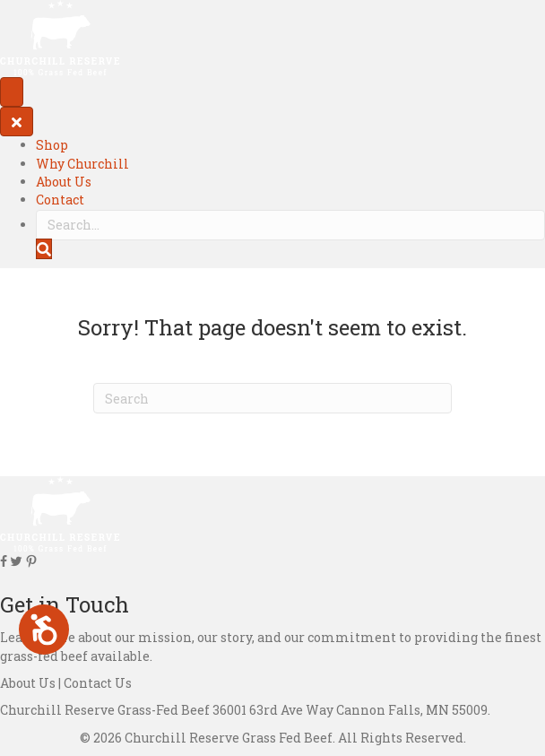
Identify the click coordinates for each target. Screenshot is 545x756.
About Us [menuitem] (64, 182)
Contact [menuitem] (60, 200)
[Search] (272, 398)
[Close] (17, 122)
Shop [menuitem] (52, 145)
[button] (44, 249)
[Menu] (12, 92)
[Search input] (290, 225)
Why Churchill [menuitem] (82, 164)
